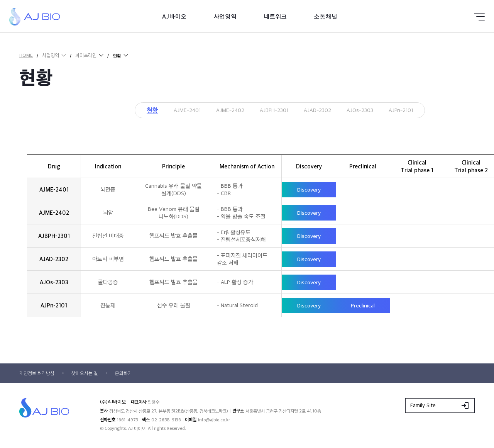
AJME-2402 (222, 111)
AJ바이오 (174, 16)
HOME (26, 55)
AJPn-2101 (415, 111)
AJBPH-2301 (272, 111)
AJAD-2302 (322, 111)
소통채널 (326, 16)
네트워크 (276, 16)
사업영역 (225, 16)
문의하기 (130, 374)
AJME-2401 (173, 111)
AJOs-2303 (370, 111)
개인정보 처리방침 (39, 374)
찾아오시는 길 (90, 374)
